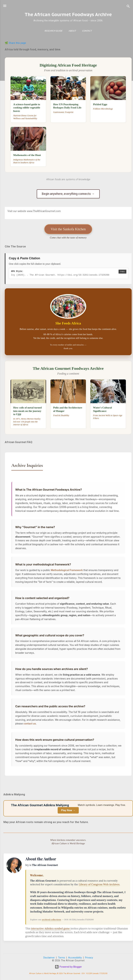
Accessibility (75, 958)
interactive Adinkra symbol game (51, 928)
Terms (61, 958)
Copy (122, 272)
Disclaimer (49, 958)
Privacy (89, 958)
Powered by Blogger (68, 967)
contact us (30, 727)
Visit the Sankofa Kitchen (68, 229)
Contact (87, 31)
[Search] (128, 7)
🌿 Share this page (15, 43)
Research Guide (53, 31)
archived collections (51, 920)
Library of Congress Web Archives (99, 885)
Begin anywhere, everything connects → (68, 194)
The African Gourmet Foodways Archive (68, 14)
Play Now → (68, 810)
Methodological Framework (67, 572)
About (72, 31)
